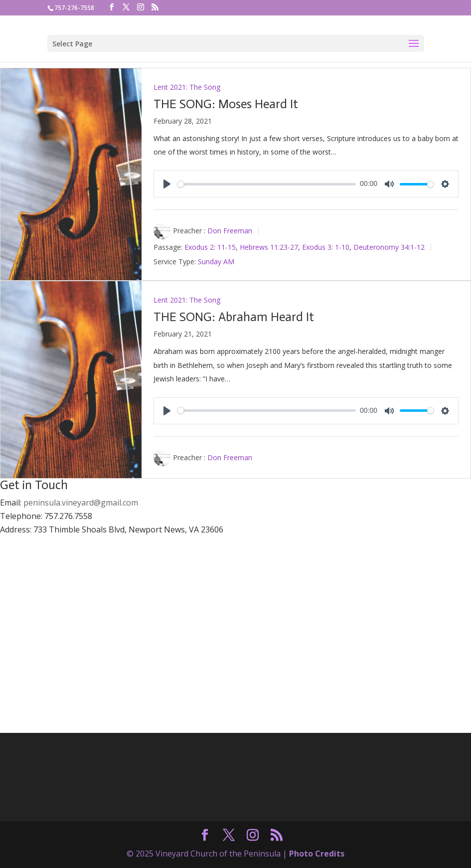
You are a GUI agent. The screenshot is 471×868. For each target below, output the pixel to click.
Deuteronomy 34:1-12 (389, 247)
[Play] (167, 184)
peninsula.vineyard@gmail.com (81, 503)
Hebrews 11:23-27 (269, 247)
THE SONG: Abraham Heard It (234, 317)
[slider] (267, 184)
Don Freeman (230, 231)
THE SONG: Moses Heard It (226, 104)
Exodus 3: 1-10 (326, 247)
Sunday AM (216, 261)
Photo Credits (317, 854)
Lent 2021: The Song (187, 87)
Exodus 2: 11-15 (210, 247)
